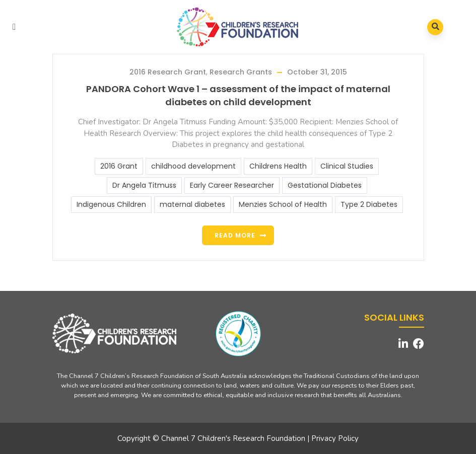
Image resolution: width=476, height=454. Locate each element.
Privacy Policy (335, 438)
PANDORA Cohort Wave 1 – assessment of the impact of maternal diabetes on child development (238, 95)
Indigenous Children (111, 204)
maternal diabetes (192, 204)
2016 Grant (119, 166)
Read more (235, 235)
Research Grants (241, 72)
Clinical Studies (347, 166)
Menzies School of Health (283, 204)
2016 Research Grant (168, 72)
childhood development (193, 166)
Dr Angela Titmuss (144, 185)
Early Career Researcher (232, 185)
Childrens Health (278, 166)
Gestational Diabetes (325, 185)
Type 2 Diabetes (369, 204)
